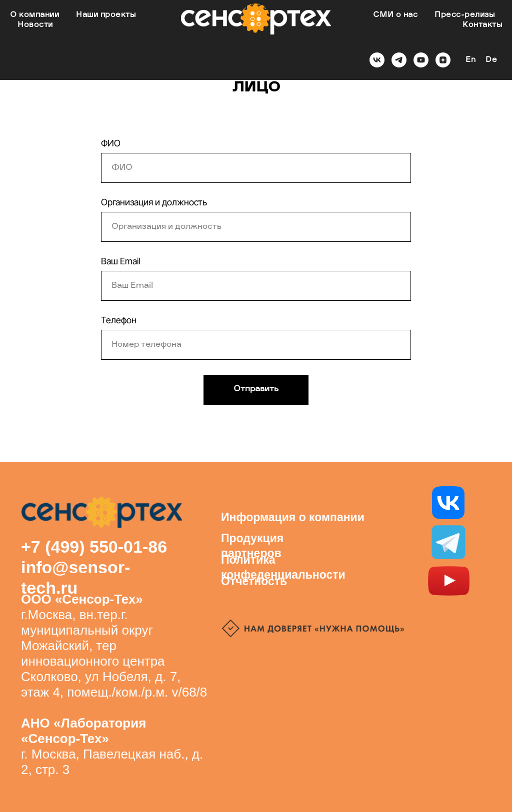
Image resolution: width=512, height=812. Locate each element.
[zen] (443, 60)
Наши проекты (106, 15)
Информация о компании (293, 517)
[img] (448, 542)
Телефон (119, 320)
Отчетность (254, 581)
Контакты (482, 25)
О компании (34, 15)
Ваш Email (120, 261)
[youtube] (421, 60)
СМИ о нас (395, 15)
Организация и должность (154, 202)
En (470, 60)
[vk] (377, 60)
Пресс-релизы (464, 15)
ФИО (111, 143)
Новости (35, 25)
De (491, 60)
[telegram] (399, 60)
